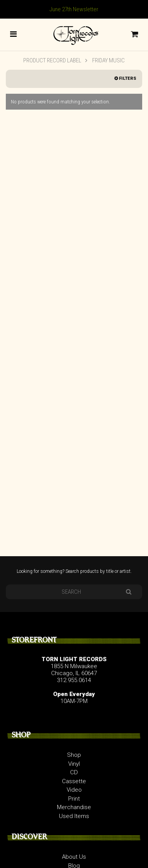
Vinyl (74, 764)
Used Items (74, 816)
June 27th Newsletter (74, 9)
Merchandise (74, 807)
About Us (74, 857)
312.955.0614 (74, 680)
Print (74, 799)
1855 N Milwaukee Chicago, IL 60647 (74, 670)
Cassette (74, 781)
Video (74, 790)
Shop (74, 755)
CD (74, 772)
